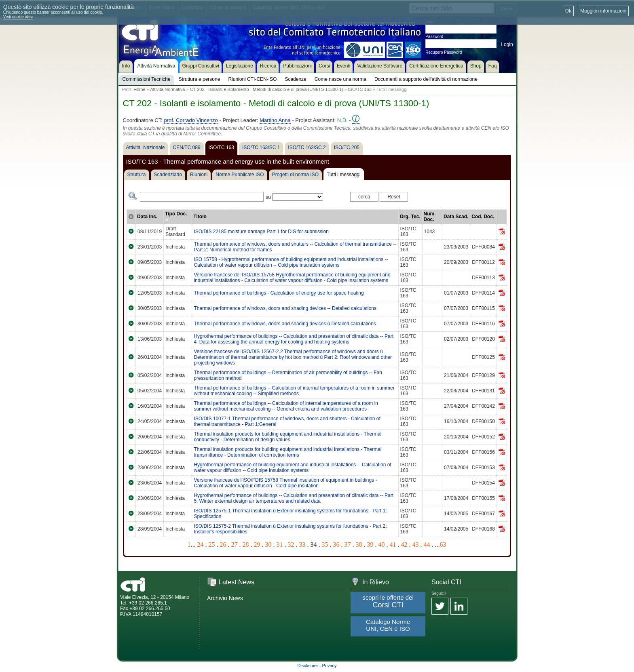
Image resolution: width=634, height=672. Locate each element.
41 (393, 545)
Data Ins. (147, 217)
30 (268, 545)
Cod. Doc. (483, 217)
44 (427, 545)
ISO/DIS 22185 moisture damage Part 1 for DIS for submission (261, 232)
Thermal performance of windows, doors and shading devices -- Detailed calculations (285, 308)
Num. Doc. (430, 217)
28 (246, 545)
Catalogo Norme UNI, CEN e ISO (388, 625)
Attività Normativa (167, 89)
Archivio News (225, 598)
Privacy (330, 666)
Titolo (200, 217)
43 (416, 545)
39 (370, 545)
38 (359, 545)
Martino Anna (275, 120)
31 (280, 545)
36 (336, 545)
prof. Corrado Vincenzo (191, 120)
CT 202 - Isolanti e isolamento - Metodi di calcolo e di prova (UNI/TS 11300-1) (267, 89)
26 (223, 545)
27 (235, 545)
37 (348, 545)
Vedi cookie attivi (18, 17)
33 (302, 545)
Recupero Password (444, 52)
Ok (568, 11)
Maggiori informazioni (603, 11)
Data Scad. (456, 217)
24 (201, 545)
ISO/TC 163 (360, 89)
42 (404, 545)
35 (325, 545)
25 (212, 545)
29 (257, 545)
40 (382, 545)
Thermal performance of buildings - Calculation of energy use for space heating (279, 293)
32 (291, 545)
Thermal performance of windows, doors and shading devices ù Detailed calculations (285, 324)
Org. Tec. (410, 217)
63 (443, 545)
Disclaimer (307, 666)
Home (139, 89)
